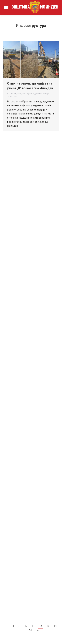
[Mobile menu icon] (6, 8)
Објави (37, 93)
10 (26, 626)
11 (33, 626)
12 (41, 626)
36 (31, 630)
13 (48, 626)
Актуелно (12, 93)
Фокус (21, 93)
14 (55, 626)
